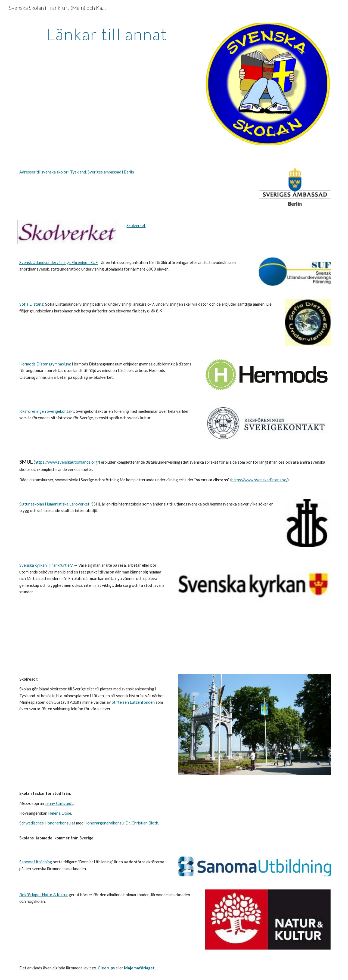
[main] (107, 34)
